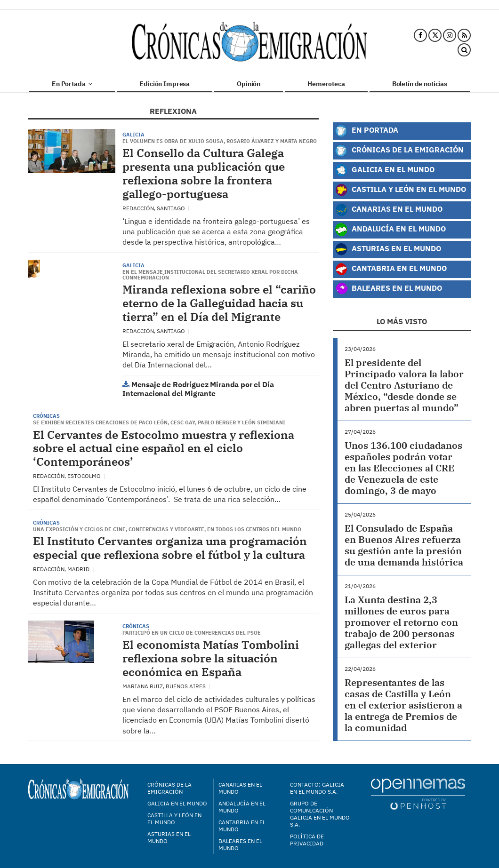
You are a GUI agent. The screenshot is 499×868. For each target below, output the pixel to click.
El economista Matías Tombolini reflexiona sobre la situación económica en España (211, 658)
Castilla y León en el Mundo (400, 190)
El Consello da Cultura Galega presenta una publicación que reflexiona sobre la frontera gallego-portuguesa (204, 173)
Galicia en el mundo (177, 803)
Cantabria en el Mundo (391, 269)
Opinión (249, 84)
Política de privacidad (307, 840)
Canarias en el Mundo (389, 210)
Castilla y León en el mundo (174, 819)
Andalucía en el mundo (242, 807)
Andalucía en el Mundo (390, 230)
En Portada (72, 84)
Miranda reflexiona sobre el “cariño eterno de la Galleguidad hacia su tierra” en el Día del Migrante (219, 303)
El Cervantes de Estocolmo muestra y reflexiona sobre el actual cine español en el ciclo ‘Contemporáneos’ (164, 448)
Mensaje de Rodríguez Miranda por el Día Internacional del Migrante (198, 389)
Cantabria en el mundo (242, 826)
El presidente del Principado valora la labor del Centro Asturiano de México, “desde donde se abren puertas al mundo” (404, 385)
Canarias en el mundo (240, 788)
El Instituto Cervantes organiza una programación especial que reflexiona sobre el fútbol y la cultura (170, 548)
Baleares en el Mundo (388, 289)
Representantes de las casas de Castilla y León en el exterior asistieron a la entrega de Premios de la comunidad (403, 705)
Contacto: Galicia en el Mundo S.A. (317, 788)
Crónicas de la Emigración (399, 151)
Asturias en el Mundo (388, 249)
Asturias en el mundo (169, 837)
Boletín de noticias (420, 84)
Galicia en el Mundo (385, 170)
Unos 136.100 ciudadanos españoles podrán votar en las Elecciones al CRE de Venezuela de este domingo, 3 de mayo (403, 468)
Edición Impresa (165, 84)
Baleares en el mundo (240, 844)
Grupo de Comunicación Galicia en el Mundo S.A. (320, 814)
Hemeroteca (326, 84)
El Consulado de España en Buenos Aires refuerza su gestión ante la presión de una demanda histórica (404, 545)
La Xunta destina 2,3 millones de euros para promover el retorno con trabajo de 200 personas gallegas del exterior (401, 622)
